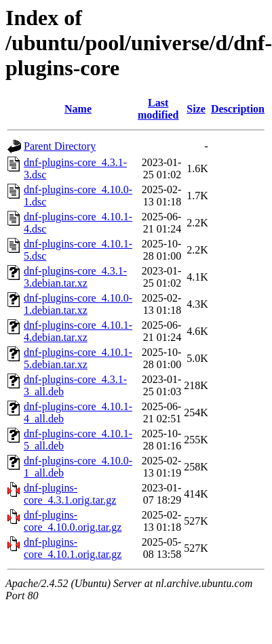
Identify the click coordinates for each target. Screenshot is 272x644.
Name (78, 109)
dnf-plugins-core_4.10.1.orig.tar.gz (73, 548)
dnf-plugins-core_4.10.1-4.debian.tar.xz (78, 331)
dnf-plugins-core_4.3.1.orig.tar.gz (70, 494)
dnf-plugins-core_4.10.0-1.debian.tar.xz (78, 304)
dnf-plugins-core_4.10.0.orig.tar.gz (73, 521)
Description (238, 109)
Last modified (158, 109)
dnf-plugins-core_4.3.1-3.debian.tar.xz (75, 277)
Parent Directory (60, 146)
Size (196, 109)
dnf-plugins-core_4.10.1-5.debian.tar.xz (78, 358)
